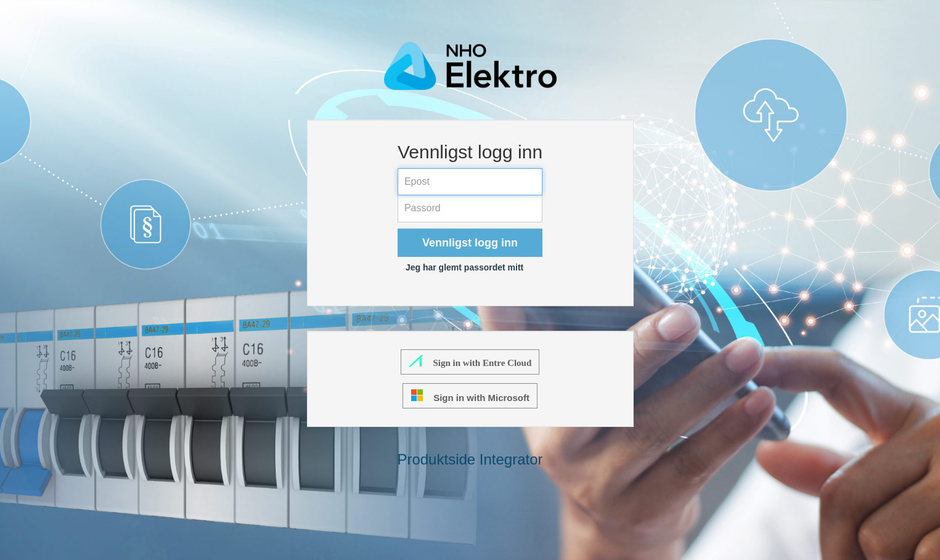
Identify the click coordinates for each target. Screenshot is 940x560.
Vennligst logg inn (470, 243)
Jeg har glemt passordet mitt (464, 267)
